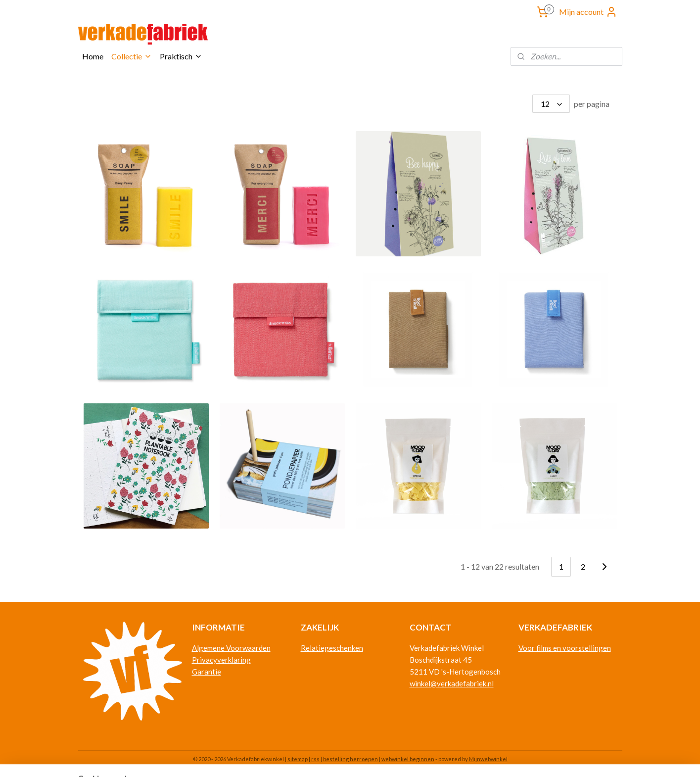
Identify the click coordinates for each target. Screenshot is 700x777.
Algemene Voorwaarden (231, 648)
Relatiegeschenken (332, 648)
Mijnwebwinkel (488, 759)
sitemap (298, 759)
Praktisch (181, 56)
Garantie (207, 672)
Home (93, 56)
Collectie (132, 56)
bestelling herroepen (350, 759)
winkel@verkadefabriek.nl (452, 683)
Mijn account (588, 12)
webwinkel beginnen (408, 759)
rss (315, 759)
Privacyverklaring (221, 660)
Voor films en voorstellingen (565, 648)
